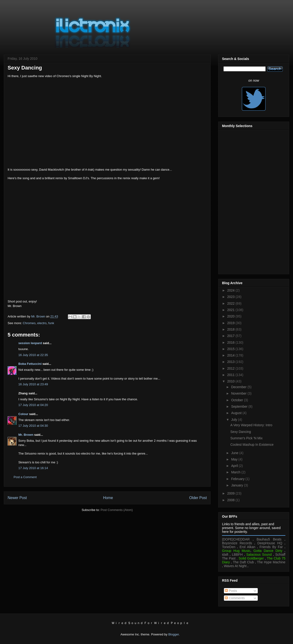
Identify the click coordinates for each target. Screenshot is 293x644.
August (237, 413)
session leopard (30, 343)
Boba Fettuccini (30, 364)
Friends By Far (271, 547)
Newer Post (17, 498)
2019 (231, 323)
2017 (231, 336)
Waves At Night (235, 566)
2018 (231, 329)
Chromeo (29, 323)
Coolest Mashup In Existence (252, 445)
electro (42, 323)
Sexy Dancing (241, 432)
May (235, 459)
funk (51, 323)
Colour (23, 414)
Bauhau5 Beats (269, 539)
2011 (231, 375)
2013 (231, 362)
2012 (231, 368)
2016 (231, 342)
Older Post (198, 498)
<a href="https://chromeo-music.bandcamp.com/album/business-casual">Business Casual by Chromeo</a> (107, 199)
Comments (235, 598)
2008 (231, 500)
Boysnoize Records (237, 543)
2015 (231, 349)
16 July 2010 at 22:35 (33, 355)
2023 (231, 297)
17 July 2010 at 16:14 (33, 468)
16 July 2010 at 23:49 (33, 384)
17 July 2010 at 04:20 (33, 405)
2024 (231, 290)
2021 (231, 310)
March (236, 472)
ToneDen (229, 547)
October (237, 400)
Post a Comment (25, 477)
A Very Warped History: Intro (251, 425)
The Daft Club (243, 562)
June (235, 453)
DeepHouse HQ (270, 543)
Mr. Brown (26, 435)
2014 (231, 355)
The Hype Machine (271, 562)
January (237, 485)
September (240, 406)
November (239, 393)
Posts (231, 591)
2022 (231, 303)
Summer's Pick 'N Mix (246, 438)
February (238, 479)
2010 (231, 381)
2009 (231, 493)
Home (108, 498)
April (235, 466)
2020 (231, 316)
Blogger (173, 634)
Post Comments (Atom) (117, 510)
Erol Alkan (248, 547)
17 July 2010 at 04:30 (33, 426)
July (235, 420)
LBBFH (237, 555)
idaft (225, 555)
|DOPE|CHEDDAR (236, 539)
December (239, 387)
